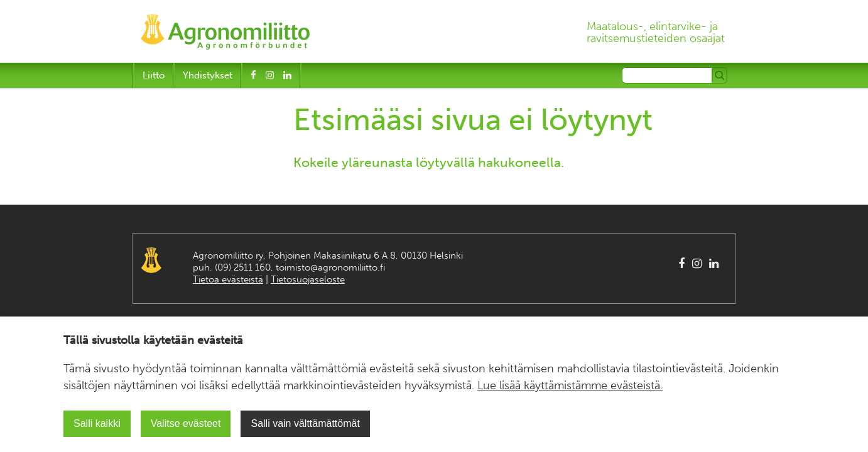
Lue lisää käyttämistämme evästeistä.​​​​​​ (570, 385)
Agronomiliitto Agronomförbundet (151, 260)
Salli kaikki (97, 423)
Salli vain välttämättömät (305, 423)
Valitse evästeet (186, 423)
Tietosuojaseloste (308, 279)
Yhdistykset (208, 75)
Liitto (154, 75)
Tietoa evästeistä (228, 279)
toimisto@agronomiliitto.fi (330, 267)
